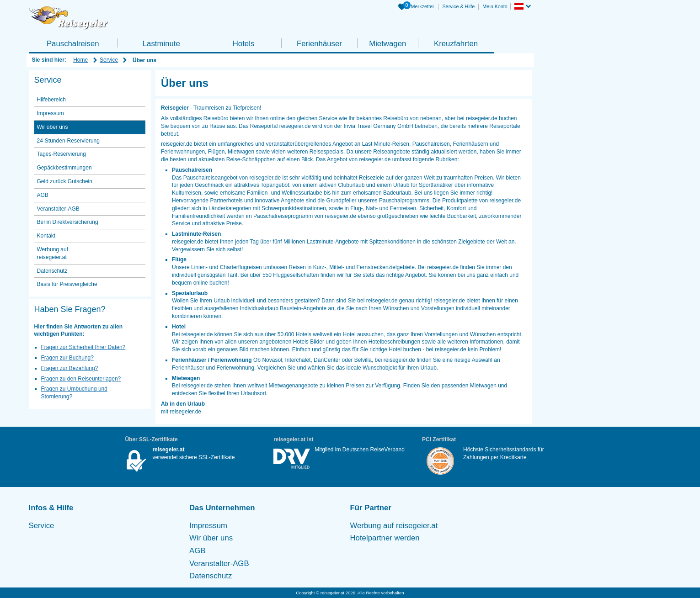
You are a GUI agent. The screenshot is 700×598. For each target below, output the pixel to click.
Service (109, 60)
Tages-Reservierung (61, 154)
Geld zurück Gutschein (65, 181)
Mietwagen (387, 44)
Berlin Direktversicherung (68, 222)
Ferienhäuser (319, 44)
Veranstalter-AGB (58, 209)
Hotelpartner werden (385, 538)
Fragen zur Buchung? (67, 358)
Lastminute (161, 44)
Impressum (51, 113)
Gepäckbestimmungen (64, 168)
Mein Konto (495, 6)
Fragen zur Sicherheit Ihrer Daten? (83, 347)
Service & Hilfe (458, 6)
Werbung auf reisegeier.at (53, 253)
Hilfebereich (51, 100)
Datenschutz (52, 271)
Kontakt (46, 236)
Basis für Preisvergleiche (67, 284)
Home (80, 60)
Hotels (244, 44)
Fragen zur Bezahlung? (70, 368)
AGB (43, 195)
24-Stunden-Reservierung (68, 141)
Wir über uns (53, 127)
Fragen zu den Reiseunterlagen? (81, 379)
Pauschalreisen (73, 44)
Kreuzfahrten (456, 44)
